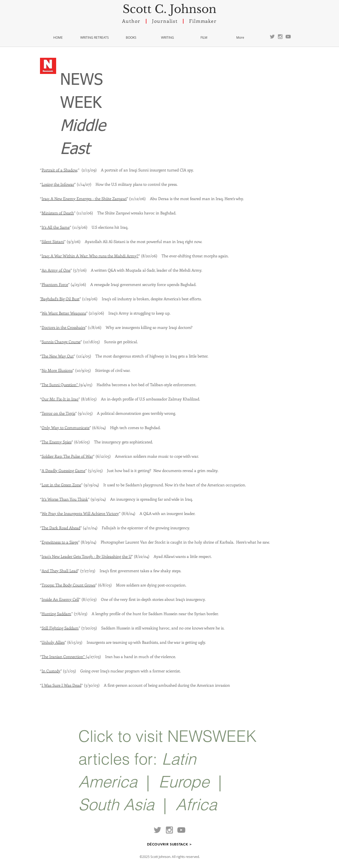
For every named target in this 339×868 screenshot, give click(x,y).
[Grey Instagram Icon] (280, 37)
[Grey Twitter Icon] (272, 37)
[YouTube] (288, 37)
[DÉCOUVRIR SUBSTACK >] (169, 844)
